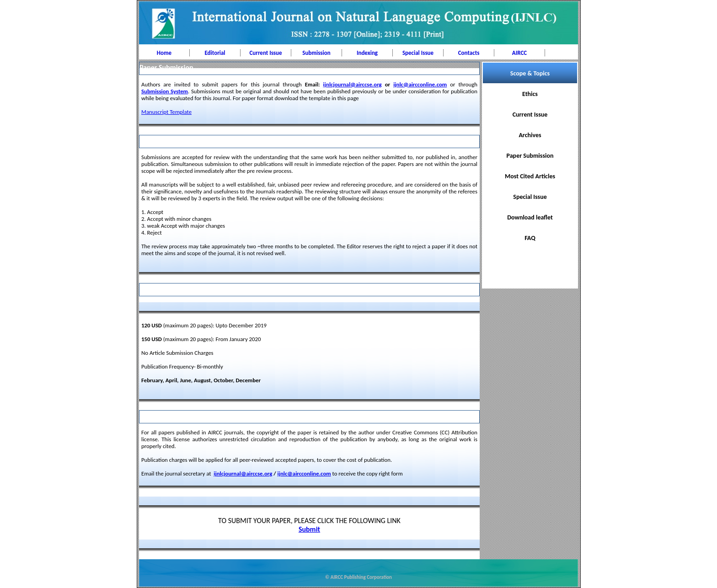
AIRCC (519, 53)
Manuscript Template (166, 112)
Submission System (165, 91)
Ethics (530, 94)
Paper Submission (530, 156)
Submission (316, 53)
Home (164, 53)
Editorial (215, 53)
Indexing (367, 53)
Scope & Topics (530, 73)
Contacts (469, 53)
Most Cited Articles (530, 176)
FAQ (530, 238)
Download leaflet (530, 217)
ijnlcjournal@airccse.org (353, 84)
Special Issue (418, 53)
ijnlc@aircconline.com (420, 84)
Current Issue (265, 53)
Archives (530, 135)
